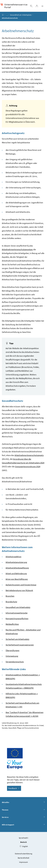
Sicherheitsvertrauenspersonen (20, 645)
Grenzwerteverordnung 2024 (28, 467)
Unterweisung (12, 656)
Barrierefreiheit (24, 858)
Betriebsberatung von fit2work (19, 590)
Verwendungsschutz (15, 662)
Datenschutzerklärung (23, 854)
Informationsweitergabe (17, 613)
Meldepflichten (12, 624)
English (24, 846)
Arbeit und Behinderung (16, 573)
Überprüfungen (12, 650)
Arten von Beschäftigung (17, 579)
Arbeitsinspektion (13, 557)
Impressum (24, 862)
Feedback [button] (14, 788)
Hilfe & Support (23, 825)
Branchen (10, 596)
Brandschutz (11, 602)
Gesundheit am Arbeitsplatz (21, 15)
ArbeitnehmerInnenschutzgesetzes (17, 249)
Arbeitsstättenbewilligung (17, 568)
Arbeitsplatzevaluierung (16, 562)
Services (23, 817)
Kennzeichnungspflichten (17, 619)
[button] (39, 836)
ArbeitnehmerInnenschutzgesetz (29, 455)
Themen (23, 810)
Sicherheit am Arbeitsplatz (17, 639)
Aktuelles (23, 802)
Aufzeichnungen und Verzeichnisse (21, 585)
